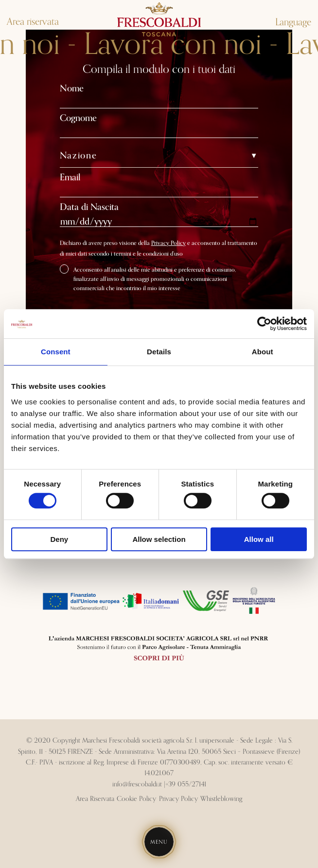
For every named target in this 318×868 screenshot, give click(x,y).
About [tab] (263, 352)
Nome (72, 89)
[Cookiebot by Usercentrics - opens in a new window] (264, 324)
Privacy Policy (168, 243)
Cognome (78, 118)
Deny (59, 539)
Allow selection (159, 539)
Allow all (259, 539)
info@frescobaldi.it (137, 784)
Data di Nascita (89, 207)
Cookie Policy (136, 799)
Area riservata (33, 22)
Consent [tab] (56, 352)
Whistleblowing (221, 799)
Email (70, 178)
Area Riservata (95, 799)
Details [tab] (159, 352)
